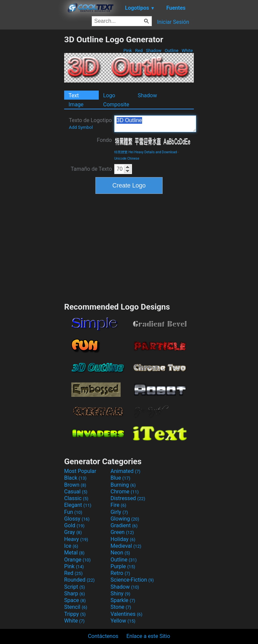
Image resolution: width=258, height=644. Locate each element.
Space (75, 600)
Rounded (79, 580)
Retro (120, 573)
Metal (74, 553)
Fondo (104, 140)
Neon (120, 553)
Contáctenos (103, 636)
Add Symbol (81, 127)
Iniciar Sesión (173, 22)
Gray (73, 532)
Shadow (154, 50)
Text (74, 95)
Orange (77, 560)
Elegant (78, 505)
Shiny (120, 594)
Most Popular (80, 471)
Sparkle (123, 600)
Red (139, 50)
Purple (123, 566)
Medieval (126, 546)
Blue (120, 478)
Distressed (128, 498)
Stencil (76, 607)
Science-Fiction (132, 580)
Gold (74, 525)
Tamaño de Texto (91, 169)
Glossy (77, 519)
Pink (128, 50)
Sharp (75, 594)
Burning (123, 485)
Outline (171, 50)
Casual (76, 492)
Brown (75, 485)
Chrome (125, 492)
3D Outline (155, 124)
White (187, 50)
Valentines (126, 614)
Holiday (123, 539)
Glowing (125, 519)
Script (75, 587)
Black (75, 478)
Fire (118, 505)
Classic (76, 498)
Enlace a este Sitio (148, 636)
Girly (119, 512)
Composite (116, 104)
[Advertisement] (32, 135)
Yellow (123, 621)
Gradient (124, 525)
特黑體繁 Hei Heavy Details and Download (145, 152)
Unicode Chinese (127, 158)
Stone (121, 607)
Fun (73, 512)
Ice (71, 546)
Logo (109, 95)
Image (76, 104)
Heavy (76, 539)
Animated (125, 471)
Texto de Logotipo (90, 123)
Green (122, 532)
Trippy (75, 614)
